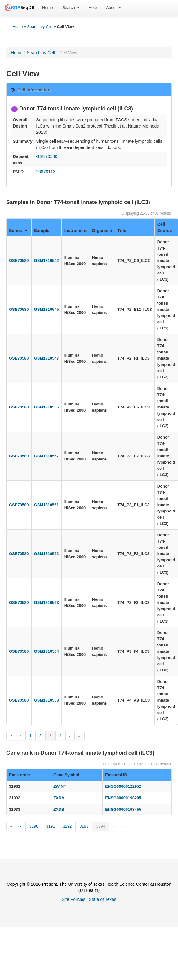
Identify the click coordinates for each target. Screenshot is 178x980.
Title (122, 231)
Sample (42, 231)
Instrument (75, 231)
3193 (84, 826)
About (113, 8)
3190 (34, 826)
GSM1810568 (47, 700)
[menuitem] (48, 8)
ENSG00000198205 (123, 798)
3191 (51, 826)
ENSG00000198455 (123, 809)
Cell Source (165, 227)
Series (18, 231)
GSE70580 (47, 156)
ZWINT (60, 786)
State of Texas (103, 899)
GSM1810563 (47, 602)
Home (48, 8)
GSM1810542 (47, 261)
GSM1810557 (47, 456)
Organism (102, 231)
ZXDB (59, 809)
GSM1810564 (47, 651)
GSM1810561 (47, 505)
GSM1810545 (47, 309)
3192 (67, 826)
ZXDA (59, 798)
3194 (101, 826)
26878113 (46, 172)
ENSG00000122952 (123, 786)
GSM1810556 (47, 407)
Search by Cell (40, 27)
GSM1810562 (47, 554)
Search (71, 8)
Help (93, 8)
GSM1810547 (47, 358)
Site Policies (73, 899)
